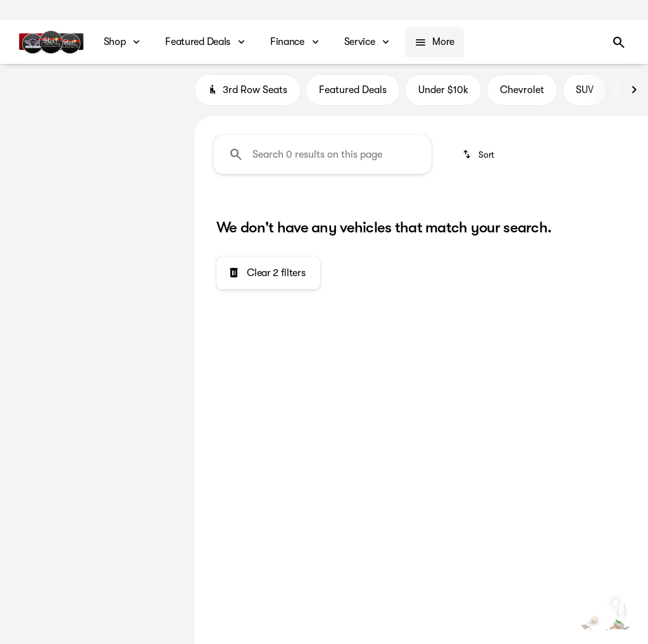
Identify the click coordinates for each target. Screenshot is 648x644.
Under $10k (443, 94)
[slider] (28, 194)
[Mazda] (32, 113)
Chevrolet (522, 94)
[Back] (154, 88)
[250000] (145, 259)
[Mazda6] (80, 113)
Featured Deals (353, 94)
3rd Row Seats (247, 94)
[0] (40, 259)
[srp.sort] (479, 159)
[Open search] (619, 42)
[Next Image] (634, 94)
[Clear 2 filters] (268, 278)
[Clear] (144, 345)
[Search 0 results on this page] (322, 159)
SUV (585, 94)
